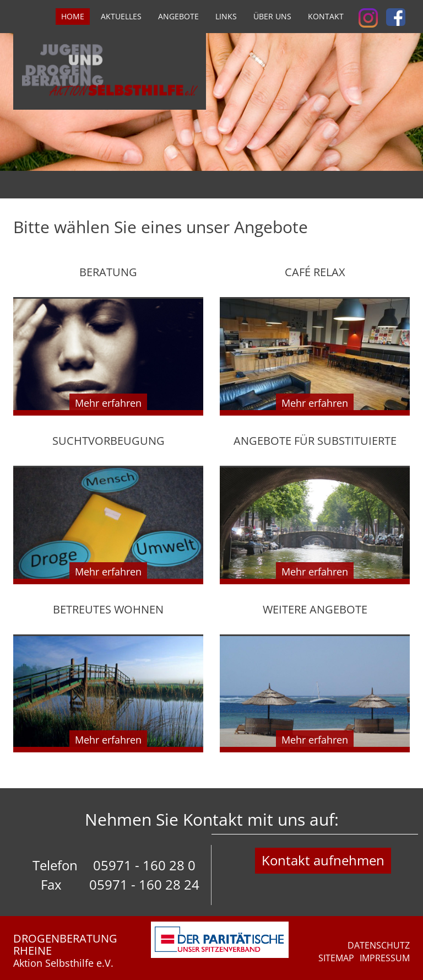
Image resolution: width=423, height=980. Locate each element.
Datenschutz (379, 945)
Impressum (385, 958)
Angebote (178, 16)
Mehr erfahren (108, 403)
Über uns (272, 16)
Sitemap (336, 958)
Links (226, 16)
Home (73, 16)
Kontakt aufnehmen (323, 860)
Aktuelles (121, 16)
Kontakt (326, 16)
